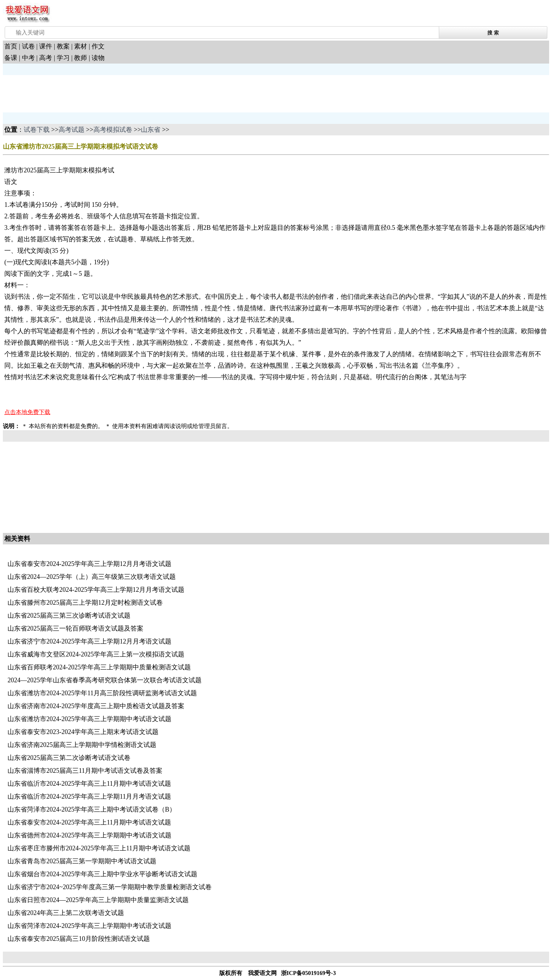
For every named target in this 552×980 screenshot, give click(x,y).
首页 (11, 46)
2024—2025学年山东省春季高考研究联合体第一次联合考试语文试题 (105, 680)
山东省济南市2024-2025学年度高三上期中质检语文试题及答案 (96, 706)
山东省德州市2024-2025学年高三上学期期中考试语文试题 (89, 835)
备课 (11, 58)
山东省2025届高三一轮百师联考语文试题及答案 (75, 628)
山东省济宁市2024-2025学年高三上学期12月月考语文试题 (89, 641)
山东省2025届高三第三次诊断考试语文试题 (69, 616)
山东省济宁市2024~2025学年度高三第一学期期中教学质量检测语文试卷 (110, 887)
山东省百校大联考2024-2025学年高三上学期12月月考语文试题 (96, 590)
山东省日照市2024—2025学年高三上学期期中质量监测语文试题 (98, 900)
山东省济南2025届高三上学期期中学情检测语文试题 (82, 745)
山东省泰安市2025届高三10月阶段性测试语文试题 (79, 939)
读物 (98, 58)
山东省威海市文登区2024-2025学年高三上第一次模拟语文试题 (96, 654)
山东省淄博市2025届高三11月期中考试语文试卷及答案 (85, 771)
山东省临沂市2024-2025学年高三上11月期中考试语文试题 (89, 784)
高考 (46, 58)
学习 (63, 58)
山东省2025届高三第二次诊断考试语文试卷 (69, 758)
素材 (80, 46)
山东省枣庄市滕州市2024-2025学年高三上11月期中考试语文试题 (99, 848)
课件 (46, 46)
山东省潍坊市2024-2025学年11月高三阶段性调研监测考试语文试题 (102, 693)
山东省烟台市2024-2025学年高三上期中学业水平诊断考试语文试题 (102, 874)
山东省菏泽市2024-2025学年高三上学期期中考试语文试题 (89, 926)
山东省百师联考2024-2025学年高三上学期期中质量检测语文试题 (99, 667)
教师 (80, 58)
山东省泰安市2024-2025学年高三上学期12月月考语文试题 (89, 564)
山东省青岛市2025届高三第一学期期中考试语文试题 (82, 861)
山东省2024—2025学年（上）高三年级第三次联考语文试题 (92, 577)
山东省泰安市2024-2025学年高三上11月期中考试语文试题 (89, 822)
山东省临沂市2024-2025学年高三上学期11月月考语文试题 (89, 796)
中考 (28, 58)
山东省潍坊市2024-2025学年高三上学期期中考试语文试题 (89, 719)
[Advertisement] (60, 93)
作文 (98, 46)
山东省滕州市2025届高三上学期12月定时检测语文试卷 (85, 603)
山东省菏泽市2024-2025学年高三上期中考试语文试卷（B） (92, 809)
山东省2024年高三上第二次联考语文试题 (66, 913)
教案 (63, 46)
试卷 (28, 46)
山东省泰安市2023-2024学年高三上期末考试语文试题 (83, 732)
